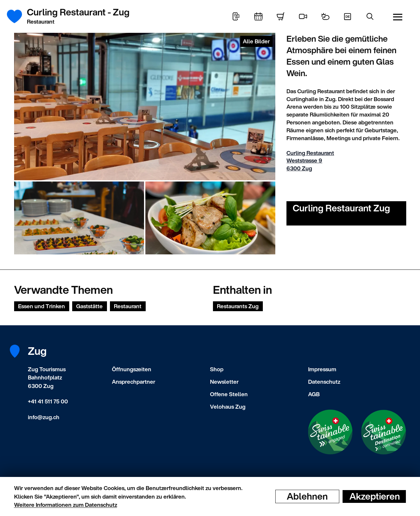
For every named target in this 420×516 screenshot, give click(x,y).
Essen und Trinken (42, 306)
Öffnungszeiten (132, 369)
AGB (314, 394)
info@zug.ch (44, 417)
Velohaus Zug (228, 407)
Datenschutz (324, 382)
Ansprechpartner (134, 382)
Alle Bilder (256, 41)
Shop (217, 369)
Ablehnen (307, 496)
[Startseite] (18, 16)
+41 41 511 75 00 (48, 401)
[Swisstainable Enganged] (330, 432)
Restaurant (128, 306)
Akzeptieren (375, 496)
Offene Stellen (229, 394)
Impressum (322, 369)
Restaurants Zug (238, 306)
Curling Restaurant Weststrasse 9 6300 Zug (310, 161)
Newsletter (224, 382)
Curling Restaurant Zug (341, 208)
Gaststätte (89, 306)
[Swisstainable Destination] (384, 432)
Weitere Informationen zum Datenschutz (66, 505)
